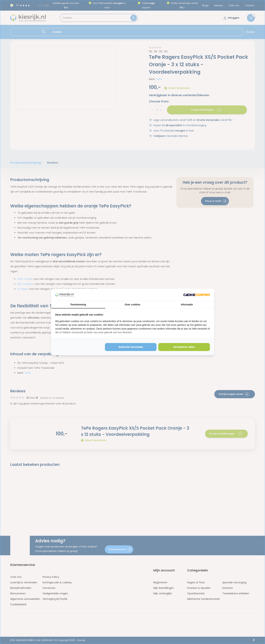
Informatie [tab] (187, 305)
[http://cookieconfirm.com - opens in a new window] (197, 295)
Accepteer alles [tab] (184, 347)
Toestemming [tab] (78, 305)
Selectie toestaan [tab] (131, 347)
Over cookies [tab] (133, 305)
